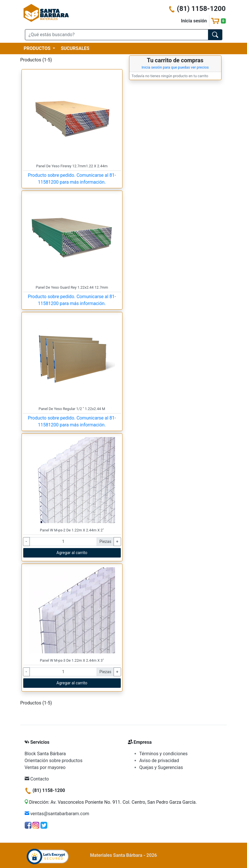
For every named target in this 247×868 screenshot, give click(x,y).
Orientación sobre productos (54, 761)
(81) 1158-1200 (197, 9)
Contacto (37, 779)
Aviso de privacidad (159, 761)
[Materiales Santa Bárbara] (46, 12)
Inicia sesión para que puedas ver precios (175, 67)
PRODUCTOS (38, 48)
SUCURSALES (75, 48)
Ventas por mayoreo (45, 767)
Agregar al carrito (72, 553)
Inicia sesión (194, 21)
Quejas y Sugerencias (161, 767)
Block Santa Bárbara (45, 754)
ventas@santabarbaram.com (57, 814)
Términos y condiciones (164, 754)
